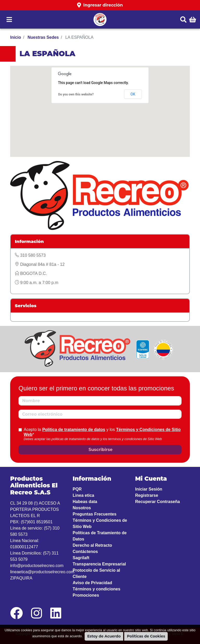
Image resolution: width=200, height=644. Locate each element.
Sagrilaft (81, 558)
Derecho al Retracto (92, 545)
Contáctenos (85, 552)
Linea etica (83, 495)
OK (133, 94)
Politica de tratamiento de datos (74, 430)
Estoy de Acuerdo (104, 636)
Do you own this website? (76, 94)
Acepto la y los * (102, 432)
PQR (77, 489)
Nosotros (82, 508)
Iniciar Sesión (149, 489)
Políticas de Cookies (146, 636)
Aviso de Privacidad (92, 583)
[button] (100, 5)
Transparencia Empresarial (99, 564)
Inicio (16, 37)
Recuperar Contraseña (158, 502)
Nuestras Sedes (43, 37)
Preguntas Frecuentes (95, 514)
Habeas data (85, 502)
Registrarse (147, 495)
